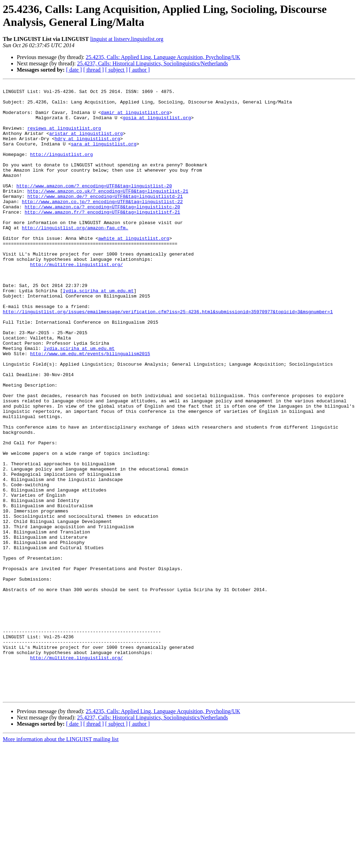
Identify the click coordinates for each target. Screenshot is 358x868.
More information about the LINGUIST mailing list (61, 862)
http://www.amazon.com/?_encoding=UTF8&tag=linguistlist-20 (94, 207)
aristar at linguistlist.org (86, 144)
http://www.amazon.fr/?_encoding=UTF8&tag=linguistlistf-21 (102, 238)
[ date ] (74, 70)
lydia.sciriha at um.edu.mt (98, 332)
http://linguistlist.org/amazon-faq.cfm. (75, 257)
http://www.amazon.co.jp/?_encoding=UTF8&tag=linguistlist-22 (102, 225)
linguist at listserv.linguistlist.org (127, 39)
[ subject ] (116, 70)
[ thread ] (94, 70)
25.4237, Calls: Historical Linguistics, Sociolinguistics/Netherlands (152, 63)
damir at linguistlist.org (135, 119)
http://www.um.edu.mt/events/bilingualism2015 (90, 408)
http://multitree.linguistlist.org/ (76, 301)
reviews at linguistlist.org (64, 137)
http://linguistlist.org (61, 169)
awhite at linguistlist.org (134, 270)
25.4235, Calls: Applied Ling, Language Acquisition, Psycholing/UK (163, 57)
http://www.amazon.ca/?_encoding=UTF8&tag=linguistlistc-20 (102, 232)
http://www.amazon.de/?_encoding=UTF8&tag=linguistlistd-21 (105, 219)
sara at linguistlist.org (104, 156)
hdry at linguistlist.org (87, 150)
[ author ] (139, 70)
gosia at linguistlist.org (157, 125)
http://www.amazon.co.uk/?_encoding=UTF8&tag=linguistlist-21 (108, 213)
